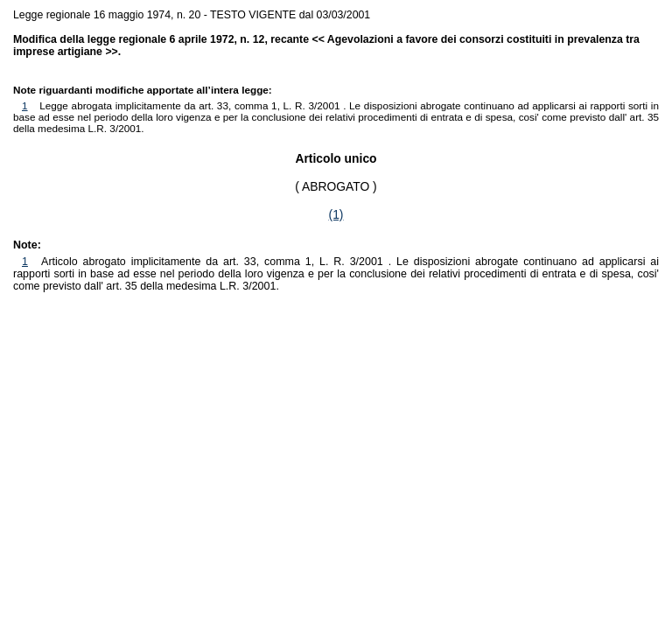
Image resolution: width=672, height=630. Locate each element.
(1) (336, 214)
